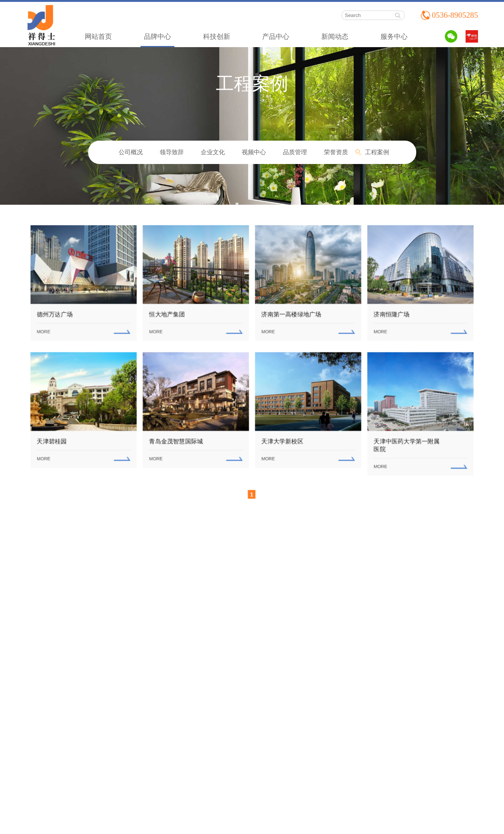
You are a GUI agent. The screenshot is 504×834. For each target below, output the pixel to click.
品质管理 (295, 152)
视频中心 (254, 152)
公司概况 (131, 152)
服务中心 (394, 37)
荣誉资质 (336, 152)
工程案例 (377, 152)
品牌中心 (157, 37)
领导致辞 (172, 152)
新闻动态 (335, 37)
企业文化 (213, 152)
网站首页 (98, 37)
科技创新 (217, 37)
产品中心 (276, 37)
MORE (45, 330)
